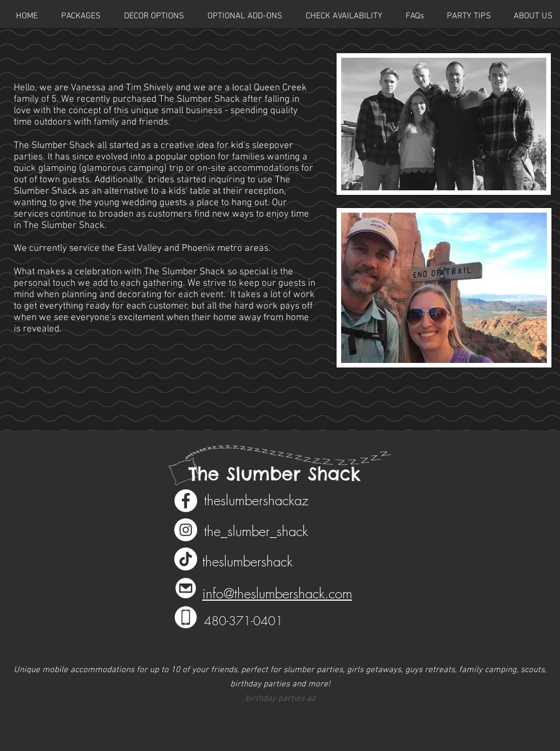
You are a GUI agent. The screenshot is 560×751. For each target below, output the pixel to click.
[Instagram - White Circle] (186, 530)
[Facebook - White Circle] (186, 501)
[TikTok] (186, 559)
